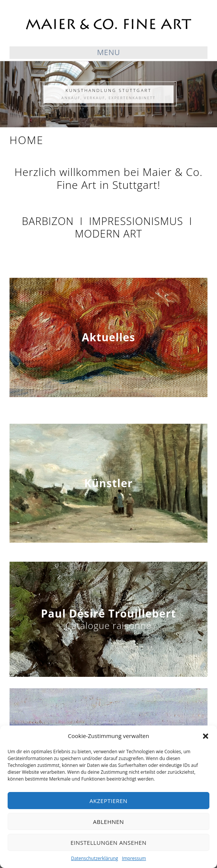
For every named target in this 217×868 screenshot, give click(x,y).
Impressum (134, 858)
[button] (206, 736)
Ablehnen (108, 822)
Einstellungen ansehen (108, 843)
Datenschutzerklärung (95, 858)
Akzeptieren (108, 801)
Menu (109, 52)
